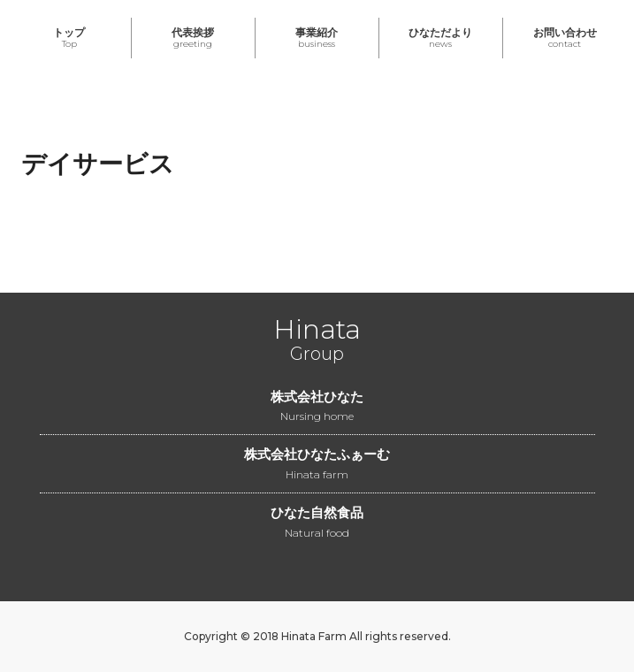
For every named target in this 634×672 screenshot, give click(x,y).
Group (317, 343)
